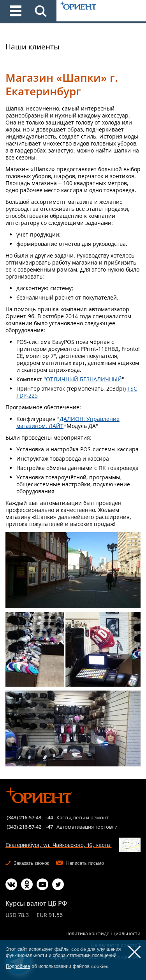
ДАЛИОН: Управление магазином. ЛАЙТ (68, 422)
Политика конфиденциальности (103, 934)
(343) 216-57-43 (24, 817)
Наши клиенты (33, 47)
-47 (49, 827)
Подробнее (18, 966)
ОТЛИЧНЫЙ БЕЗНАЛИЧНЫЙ (84, 379)
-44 (49, 817)
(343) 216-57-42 (24, 827)
